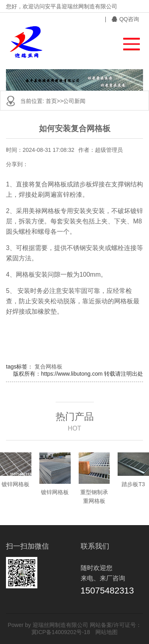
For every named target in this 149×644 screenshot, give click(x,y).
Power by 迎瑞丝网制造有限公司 (48, 625)
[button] (128, 42)
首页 (51, 101)
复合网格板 (48, 367)
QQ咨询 (125, 19)
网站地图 (106, 632)
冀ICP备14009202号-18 (61, 632)
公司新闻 (74, 101)
